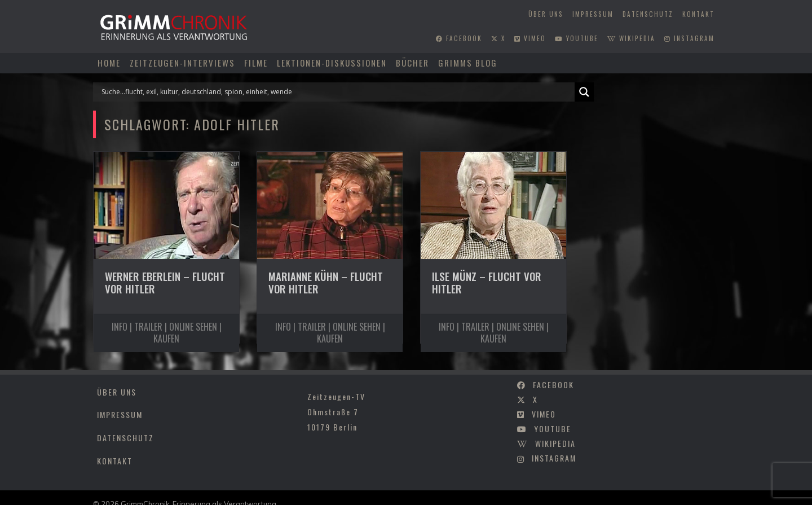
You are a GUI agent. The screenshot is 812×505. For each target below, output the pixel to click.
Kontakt (698, 14)
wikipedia (631, 38)
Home (109, 63)
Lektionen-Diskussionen (332, 63)
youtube (577, 38)
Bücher (412, 63)
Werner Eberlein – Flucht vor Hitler (165, 283)
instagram (689, 38)
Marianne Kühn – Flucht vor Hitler (326, 283)
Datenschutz (648, 14)
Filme (256, 63)
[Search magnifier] (584, 92)
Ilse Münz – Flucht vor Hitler (487, 283)
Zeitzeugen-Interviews (182, 63)
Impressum (593, 14)
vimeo (530, 38)
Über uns (546, 14)
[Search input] (337, 92)
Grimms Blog (468, 63)
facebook (459, 38)
